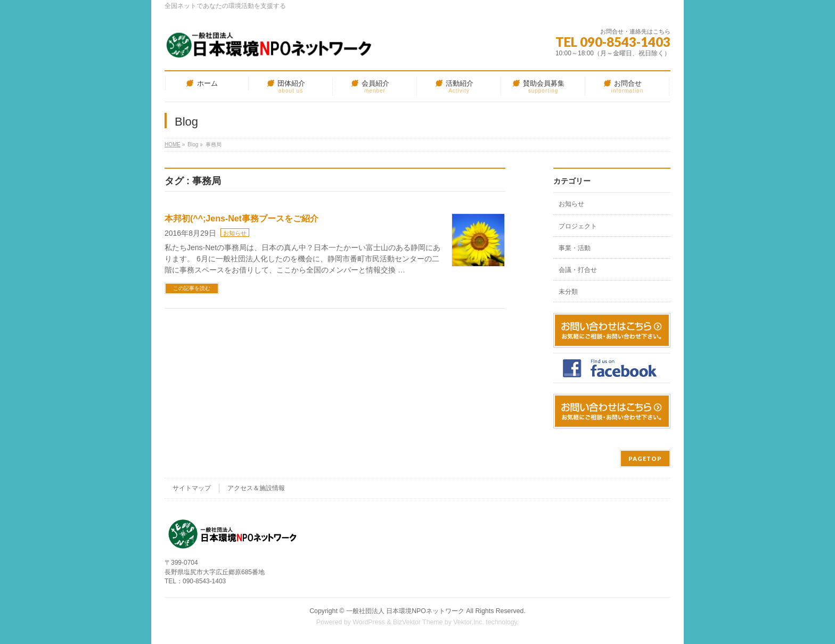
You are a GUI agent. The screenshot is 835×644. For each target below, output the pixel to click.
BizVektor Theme (418, 622)
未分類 (568, 292)
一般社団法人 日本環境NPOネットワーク (405, 611)
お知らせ (235, 233)
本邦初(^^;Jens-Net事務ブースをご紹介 (242, 218)
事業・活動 (575, 248)
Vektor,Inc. (469, 622)
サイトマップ (192, 488)
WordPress (369, 622)
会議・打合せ (578, 270)
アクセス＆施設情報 (256, 488)
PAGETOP (645, 459)
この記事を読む (192, 288)
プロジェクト (578, 226)
